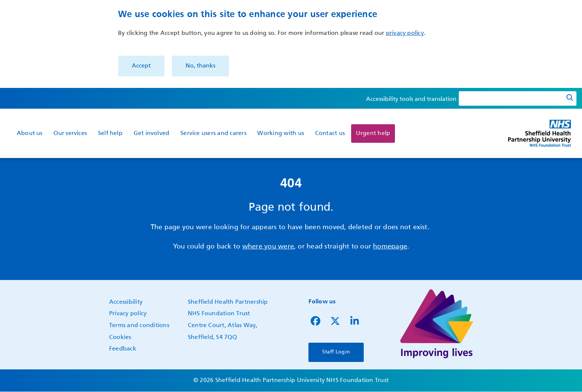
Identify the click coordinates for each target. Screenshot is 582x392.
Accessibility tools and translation (411, 99)
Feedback (123, 349)
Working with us (281, 134)
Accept (141, 66)
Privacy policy (128, 314)
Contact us (330, 134)
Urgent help (373, 134)
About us (30, 134)
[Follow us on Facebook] (315, 323)
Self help (110, 134)
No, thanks (200, 66)
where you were (268, 247)
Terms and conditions (139, 326)
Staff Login (336, 352)
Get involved (152, 134)
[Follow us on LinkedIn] (355, 323)
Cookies (120, 337)
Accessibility (126, 302)
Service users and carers (213, 134)
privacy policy (405, 33)
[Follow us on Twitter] (335, 323)
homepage (390, 247)
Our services (70, 134)
